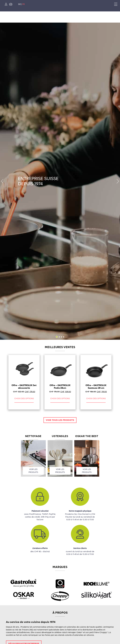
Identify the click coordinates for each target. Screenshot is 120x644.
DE (19, 4)
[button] (118, 181)
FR (24, 4)
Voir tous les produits (60, 420)
